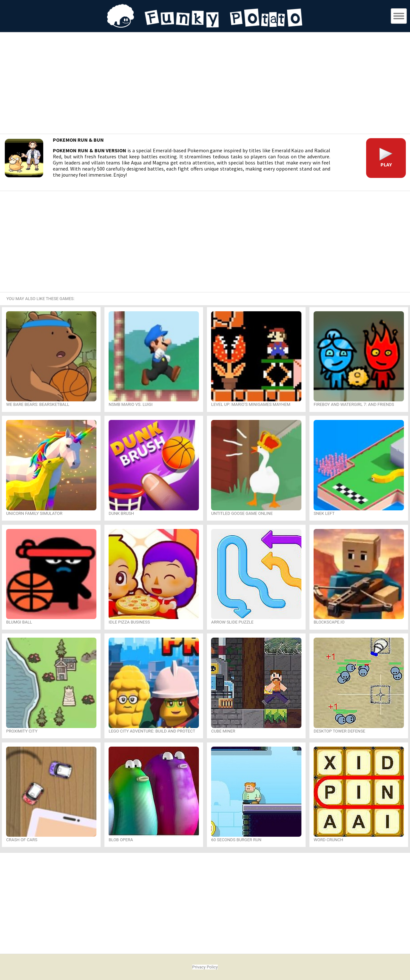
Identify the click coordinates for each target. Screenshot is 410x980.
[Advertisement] (205, 84)
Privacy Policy (205, 967)
